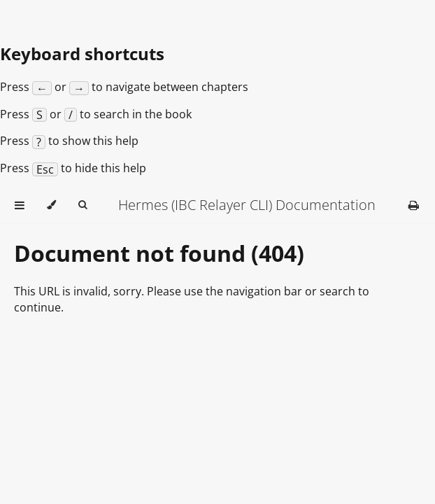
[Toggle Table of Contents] (20, 205)
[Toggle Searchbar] (83, 205)
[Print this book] (414, 205)
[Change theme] (51, 205)
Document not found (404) (159, 253)
